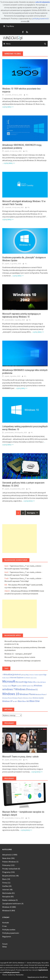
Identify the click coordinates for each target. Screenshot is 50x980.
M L (27, 95)
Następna (33, 513)
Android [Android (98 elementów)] (18, 675)
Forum (5, 944)
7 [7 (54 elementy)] (3, 675)
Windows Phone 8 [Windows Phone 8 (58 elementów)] (7, 698)
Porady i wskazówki (10, 869)
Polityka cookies (9, 930)
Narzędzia (6, 897)
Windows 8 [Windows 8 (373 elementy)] (21, 689)
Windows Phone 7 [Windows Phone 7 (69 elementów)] (41, 694)
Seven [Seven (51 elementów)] (9, 686)
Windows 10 (7, 907)
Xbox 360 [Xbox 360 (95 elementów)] (26, 701)
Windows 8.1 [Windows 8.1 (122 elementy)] (33, 689)
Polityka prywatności (11, 933)
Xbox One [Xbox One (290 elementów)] (34, 701)
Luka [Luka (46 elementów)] (32, 678)
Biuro (4, 879)
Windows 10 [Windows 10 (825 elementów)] (11, 694)
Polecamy (6, 865)
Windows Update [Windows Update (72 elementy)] (38, 698)
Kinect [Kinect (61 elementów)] (28, 678)
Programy (6, 872)
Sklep (4, 947)
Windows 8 (6, 910)
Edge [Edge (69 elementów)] (45, 675)
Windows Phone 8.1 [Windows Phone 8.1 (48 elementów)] (18, 698)
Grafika (5, 886)
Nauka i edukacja (9, 900)
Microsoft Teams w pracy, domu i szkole (20, 657)
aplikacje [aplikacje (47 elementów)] (23, 675)
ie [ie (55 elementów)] (9, 678)
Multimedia (7, 893)
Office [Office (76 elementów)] (35, 682)
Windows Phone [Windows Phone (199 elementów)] (27, 694)
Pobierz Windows (9, 862)
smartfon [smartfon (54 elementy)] (19, 686)
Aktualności (7, 855)
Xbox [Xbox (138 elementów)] (20, 701)
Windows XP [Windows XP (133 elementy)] (7, 701)
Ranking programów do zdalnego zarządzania (23, 661)
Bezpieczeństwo (9, 876)
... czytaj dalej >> (9, 163)
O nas (4, 926)
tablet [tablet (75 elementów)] (24, 686)
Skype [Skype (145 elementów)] (14, 686)
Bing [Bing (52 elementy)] (27, 675)
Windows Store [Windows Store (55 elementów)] (28, 698)
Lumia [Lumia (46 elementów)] (35, 678)
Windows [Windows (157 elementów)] (38, 686)
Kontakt (6, 923)
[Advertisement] (20, 539)
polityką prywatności (41, 18)
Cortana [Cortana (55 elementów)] (31, 675)
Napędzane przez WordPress (38, 977)
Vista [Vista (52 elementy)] (32, 686)
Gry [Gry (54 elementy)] (7, 678)
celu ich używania (42, 2)
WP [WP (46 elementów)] (14, 701)
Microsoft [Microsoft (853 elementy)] (9, 681)
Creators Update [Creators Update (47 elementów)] (38, 675)
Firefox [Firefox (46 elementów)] (4, 678)
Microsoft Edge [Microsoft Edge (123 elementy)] (22, 682)
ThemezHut (19, 975)
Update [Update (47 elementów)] (29, 686)
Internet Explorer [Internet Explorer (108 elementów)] (17, 677)
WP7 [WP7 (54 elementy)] (16, 701)
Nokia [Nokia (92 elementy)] (30, 682)
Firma (5, 883)
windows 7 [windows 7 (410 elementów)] (9, 689)
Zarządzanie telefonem (12, 904)
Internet (6, 890)
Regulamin (7, 937)
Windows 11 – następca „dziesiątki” (18, 654)
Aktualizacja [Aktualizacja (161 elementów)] (9, 674)
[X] (28, 21)
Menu (8, 44)
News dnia (6, 858)
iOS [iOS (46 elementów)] (25, 678)
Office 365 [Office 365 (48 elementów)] (40, 682)
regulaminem (43, 970)
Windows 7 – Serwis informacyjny (29, 963)
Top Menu (10, 26)
